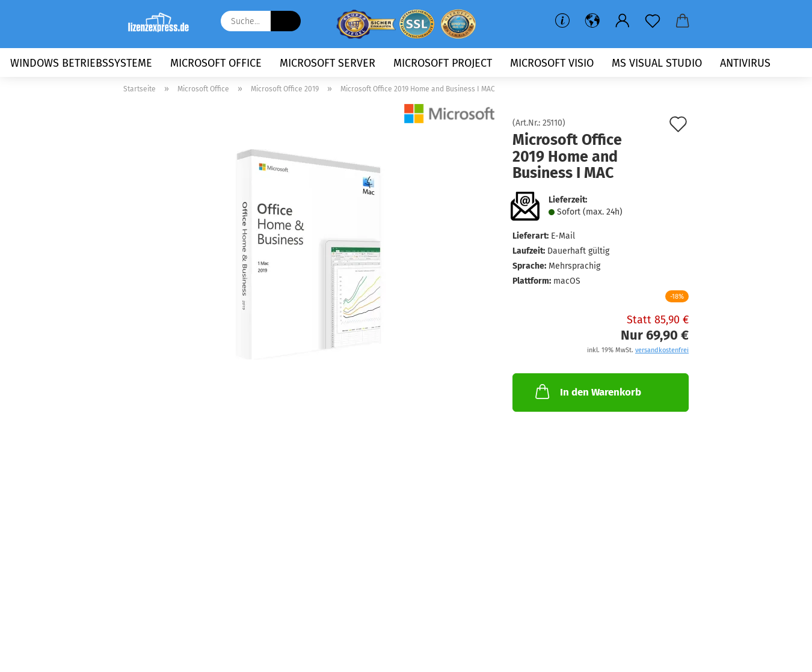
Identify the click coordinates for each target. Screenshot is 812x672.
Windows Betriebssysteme (81, 63)
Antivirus (745, 63)
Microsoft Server (328, 63)
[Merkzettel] (653, 21)
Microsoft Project (443, 63)
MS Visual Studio (657, 63)
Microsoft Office (216, 63)
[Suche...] (286, 21)
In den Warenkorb (587, 391)
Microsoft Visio (552, 63)
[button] (592, 21)
